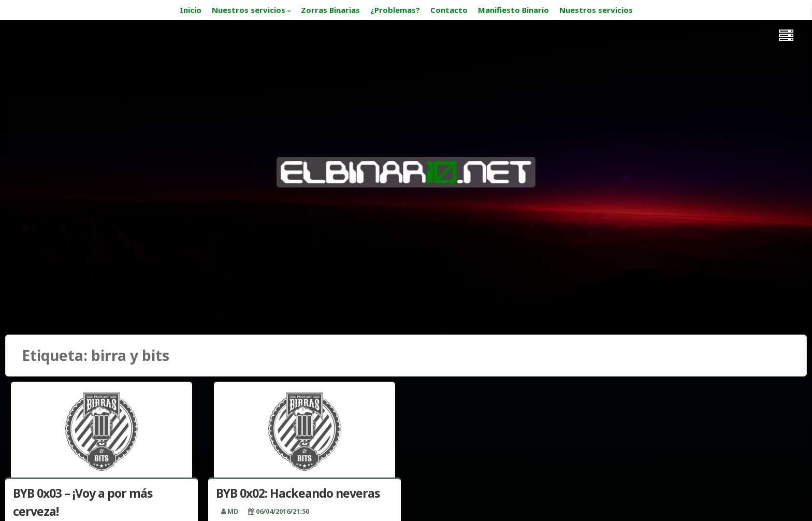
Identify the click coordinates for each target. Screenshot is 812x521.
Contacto (449, 10)
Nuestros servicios (249, 10)
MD (233, 511)
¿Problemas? (395, 10)
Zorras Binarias (330, 10)
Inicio (191, 10)
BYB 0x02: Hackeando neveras (298, 493)
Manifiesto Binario (513, 10)
